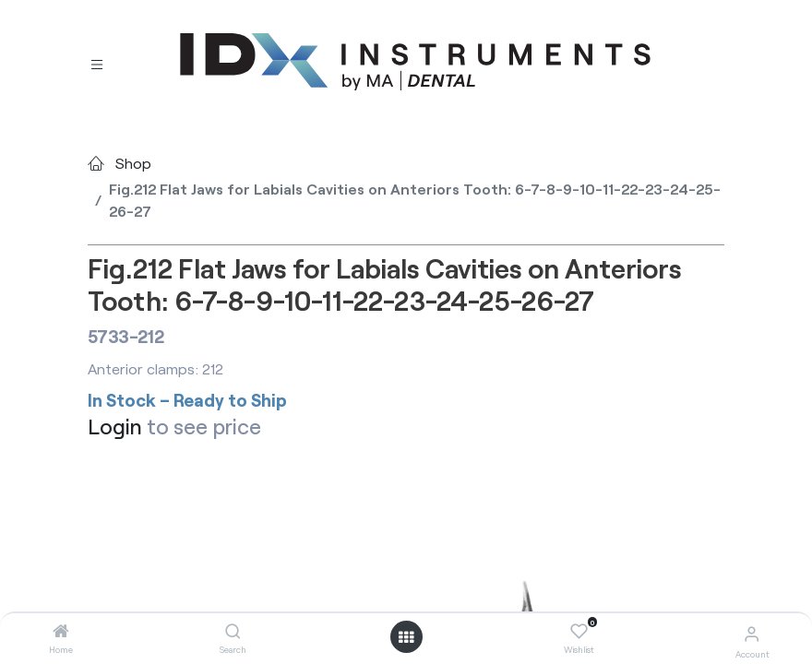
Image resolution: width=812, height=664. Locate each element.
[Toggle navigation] (97, 62)
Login (115, 426)
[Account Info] (752, 633)
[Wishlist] (579, 632)
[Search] (233, 631)
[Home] (61, 631)
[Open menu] (406, 637)
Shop (133, 163)
